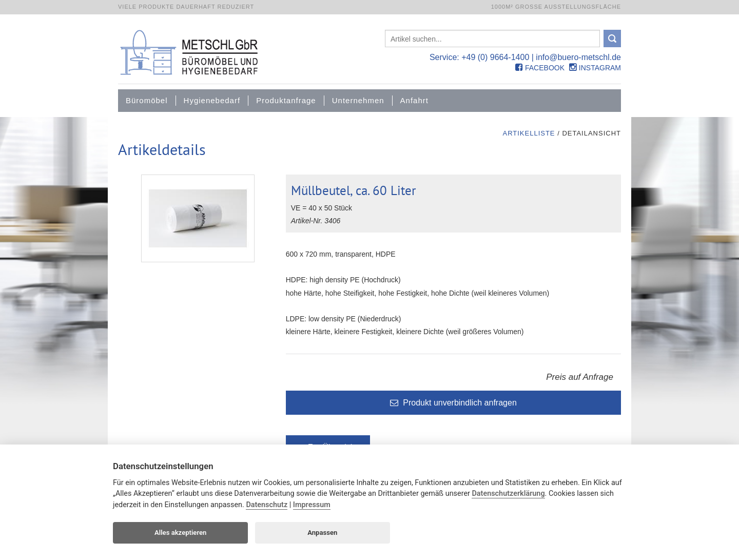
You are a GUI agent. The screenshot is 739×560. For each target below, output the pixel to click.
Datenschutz (267, 505)
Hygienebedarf (212, 100)
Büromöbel (147, 100)
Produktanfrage (286, 100)
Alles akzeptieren (180, 533)
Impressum (312, 505)
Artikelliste (529, 133)
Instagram (595, 68)
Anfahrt (414, 100)
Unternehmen (358, 100)
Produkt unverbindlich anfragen (453, 403)
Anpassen (322, 533)
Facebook (540, 68)
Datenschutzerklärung (508, 494)
